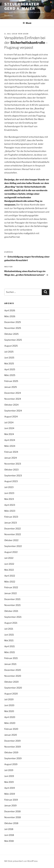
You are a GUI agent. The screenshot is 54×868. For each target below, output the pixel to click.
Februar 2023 (11, 517)
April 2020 (10, 717)
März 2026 (10, 316)
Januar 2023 (11, 523)
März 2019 (10, 794)
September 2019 (13, 758)
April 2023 (10, 505)
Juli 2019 (9, 770)
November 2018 (13, 817)
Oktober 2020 (11, 682)
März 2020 (10, 723)
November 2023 (13, 464)
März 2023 (10, 511)
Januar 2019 (10, 806)
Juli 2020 (9, 699)
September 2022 (13, 546)
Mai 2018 (9, 841)
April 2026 (10, 311)
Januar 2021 (10, 664)
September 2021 (13, 617)
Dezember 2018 (12, 811)
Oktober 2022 (11, 540)
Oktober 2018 (11, 823)
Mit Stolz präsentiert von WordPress (21, 861)
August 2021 (11, 623)
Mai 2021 (9, 641)
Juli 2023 (9, 487)
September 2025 (13, 340)
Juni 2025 (9, 358)
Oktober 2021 (11, 611)
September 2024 (13, 411)
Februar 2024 (11, 452)
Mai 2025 (9, 364)
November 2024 (13, 399)
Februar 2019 (11, 800)
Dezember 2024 (13, 393)
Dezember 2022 (13, 529)
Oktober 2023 (11, 470)
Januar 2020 (11, 735)
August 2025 (11, 346)
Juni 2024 (9, 428)
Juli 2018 (9, 829)
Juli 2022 (9, 558)
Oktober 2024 (11, 405)
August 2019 (11, 764)
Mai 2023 (9, 499)
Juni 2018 (9, 835)
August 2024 (11, 417)
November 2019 (13, 747)
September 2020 (13, 688)
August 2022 (11, 552)
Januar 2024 (11, 458)
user (26, 34)
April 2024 (10, 440)
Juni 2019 (9, 776)
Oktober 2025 (11, 334)
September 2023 (13, 476)
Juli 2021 (9, 629)
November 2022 (13, 534)
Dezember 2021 (12, 599)
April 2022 (10, 576)
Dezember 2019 (12, 741)
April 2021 (10, 646)
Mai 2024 (9, 434)
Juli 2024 (9, 423)
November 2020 (13, 676)
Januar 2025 (11, 387)
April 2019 (10, 788)
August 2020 (11, 694)
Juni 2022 (9, 564)
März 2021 (10, 652)
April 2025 (10, 369)
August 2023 (11, 481)
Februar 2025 (11, 381)
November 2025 (13, 328)
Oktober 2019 (11, 753)
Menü (27, 23)
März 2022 (10, 582)
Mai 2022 (9, 570)
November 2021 (12, 605)
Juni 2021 (9, 635)
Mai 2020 (9, 711)
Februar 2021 (11, 658)
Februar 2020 (11, 729)
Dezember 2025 (13, 322)
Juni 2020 (9, 705)
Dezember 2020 (13, 670)
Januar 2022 (11, 593)
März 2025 (10, 375)
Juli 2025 (9, 352)
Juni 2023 (9, 493)
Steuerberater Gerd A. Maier (22, 6)
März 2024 (10, 446)
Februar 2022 (11, 587)
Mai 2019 (9, 782)
